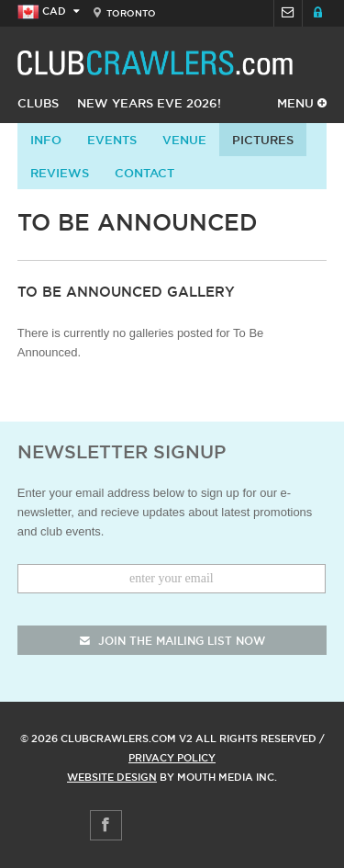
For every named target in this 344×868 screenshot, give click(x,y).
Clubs (38, 103)
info (46, 140)
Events (112, 140)
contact (144, 173)
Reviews (60, 173)
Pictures (263, 140)
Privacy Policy (172, 758)
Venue (184, 140)
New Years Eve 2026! (149, 103)
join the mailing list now (172, 641)
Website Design (112, 777)
